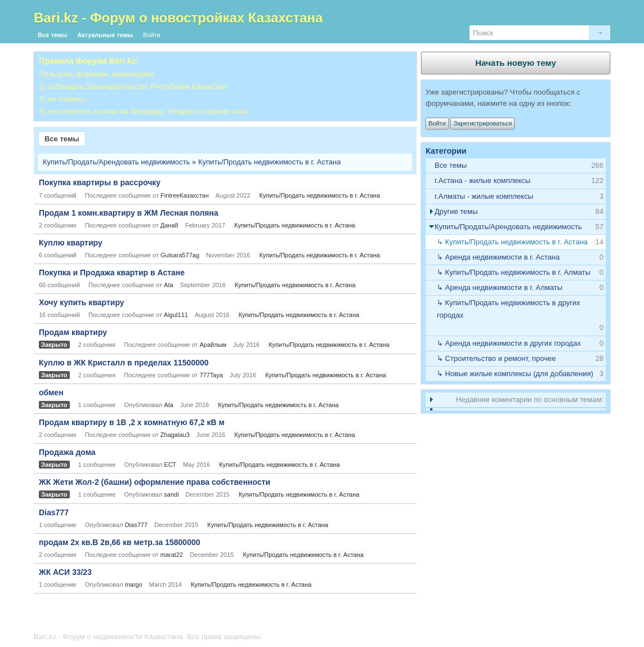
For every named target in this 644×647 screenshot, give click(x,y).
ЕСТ (170, 465)
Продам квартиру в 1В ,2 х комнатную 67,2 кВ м (132, 422)
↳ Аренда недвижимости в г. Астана (498, 257)
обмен (51, 392)
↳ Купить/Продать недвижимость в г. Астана (512, 242)
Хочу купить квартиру (82, 302)
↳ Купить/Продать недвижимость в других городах (509, 309)
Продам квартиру (73, 332)
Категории (446, 151)
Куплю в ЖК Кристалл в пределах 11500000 (124, 363)
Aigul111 (176, 315)
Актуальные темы (105, 35)
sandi (171, 494)
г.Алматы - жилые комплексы (484, 196)
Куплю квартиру (71, 243)
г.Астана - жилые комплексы (482, 180)
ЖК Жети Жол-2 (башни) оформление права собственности (155, 482)
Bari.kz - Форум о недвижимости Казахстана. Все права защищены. (148, 637)
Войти (152, 35)
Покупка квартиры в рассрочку (100, 182)
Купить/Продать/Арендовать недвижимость (117, 162)
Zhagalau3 (175, 435)
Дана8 (169, 225)
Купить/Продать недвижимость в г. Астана (269, 162)
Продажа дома (67, 452)
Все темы (52, 35)
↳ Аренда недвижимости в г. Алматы (500, 287)
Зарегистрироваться (482, 123)
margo (134, 584)
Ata (169, 285)
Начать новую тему (516, 63)
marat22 (172, 555)
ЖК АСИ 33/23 (65, 572)
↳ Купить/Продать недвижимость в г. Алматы (514, 272)
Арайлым (213, 345)
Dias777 (54, 512)
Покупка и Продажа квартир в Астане (112, 273)
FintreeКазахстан (185, 195)
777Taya (211, 375)
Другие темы (456, 211)
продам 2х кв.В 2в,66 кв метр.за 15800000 (120, 542)
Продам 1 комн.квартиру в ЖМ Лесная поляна (129, 213)
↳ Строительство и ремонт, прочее (497, 358)
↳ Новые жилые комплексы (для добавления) (515, 374)
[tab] (516, 181)
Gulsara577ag (180, 255)
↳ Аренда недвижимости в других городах (509, 343)
